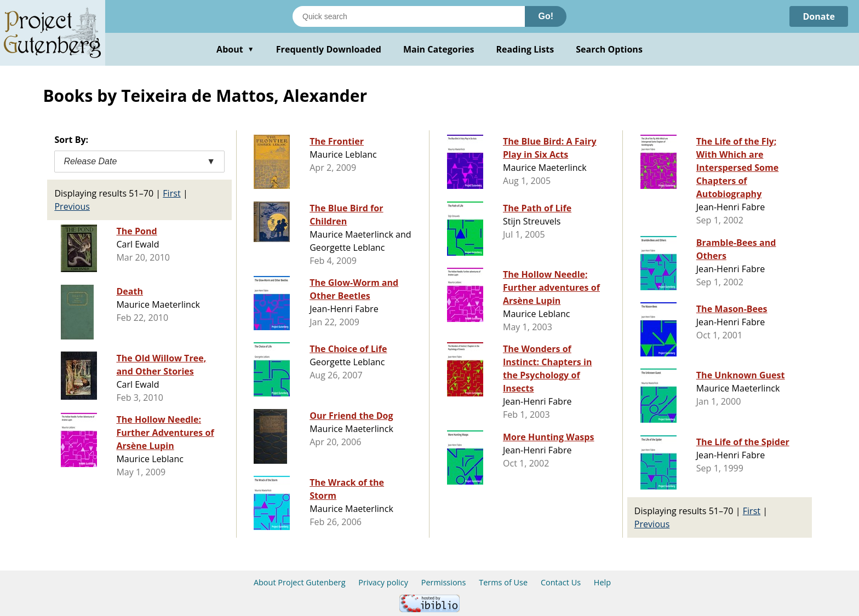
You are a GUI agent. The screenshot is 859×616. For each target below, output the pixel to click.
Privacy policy (383, 582)
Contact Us (561, 582)
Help (602, 582)
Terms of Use (503, 582)
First (171, 193)
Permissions (444, 582)
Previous (72, 206)
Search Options (609, 49)
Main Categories (439, 49)
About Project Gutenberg (300, 582)
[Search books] (409, 16)
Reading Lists (525, 49)
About (235, 49)
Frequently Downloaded (329, 49)
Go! (546, 16)
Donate (819, 16)
